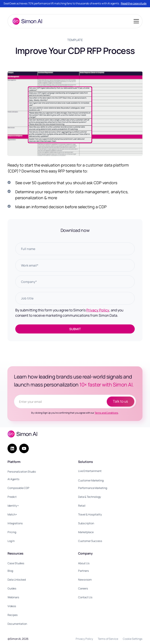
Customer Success (90, 541)
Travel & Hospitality (90, 514)
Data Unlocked (17, 580)
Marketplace (86, 532)
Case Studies (16, 563)
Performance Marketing (93, 488)
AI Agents (13, 479)
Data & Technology (90, 497)
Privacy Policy (98, 310)
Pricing (12, 532)
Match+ (12, 514)
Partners (84, 571)
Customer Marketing (91, 480)
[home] (26, 21)
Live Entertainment (90, 471)
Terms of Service (108, 639)
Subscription (86, 523)
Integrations (15, 523)
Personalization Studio (22, 472)
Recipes (13, 615)
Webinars (13, 597)
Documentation (17, 624)
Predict (12, 497)
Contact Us (85, 597)
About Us (84, 563)
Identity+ (13, 506)
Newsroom (85, 580)
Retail (82, 506)
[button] (136, 21)
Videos (12, 606)
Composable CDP (18, 488)
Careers (83, 588)
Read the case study (134, 3)
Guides (12, 588)
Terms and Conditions (106, 413)
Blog (10, 571)
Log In (11, 541)
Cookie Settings (133, 639)
